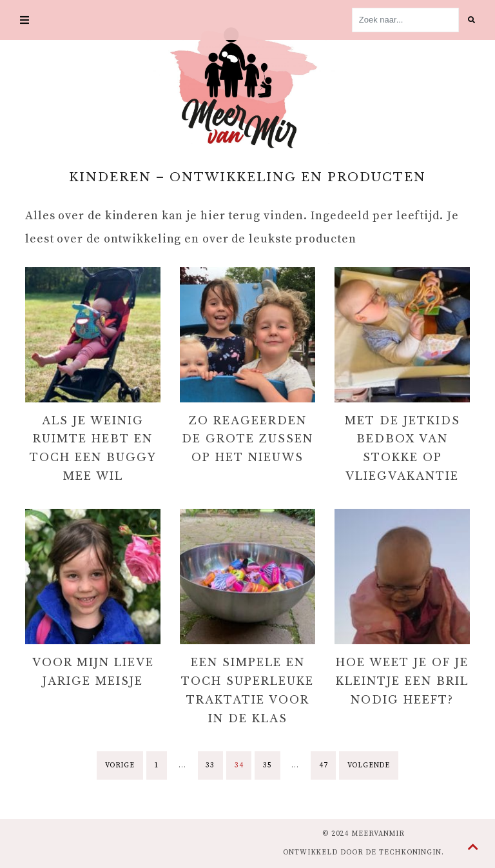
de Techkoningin (403, 853)
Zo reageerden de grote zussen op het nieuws (247, 439)
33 (210, 765)
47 (324, 765)
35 (267, 765)
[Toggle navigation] (24, 20)
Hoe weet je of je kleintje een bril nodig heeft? (402, 681)
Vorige (120, 765)
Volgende (369, 765)
